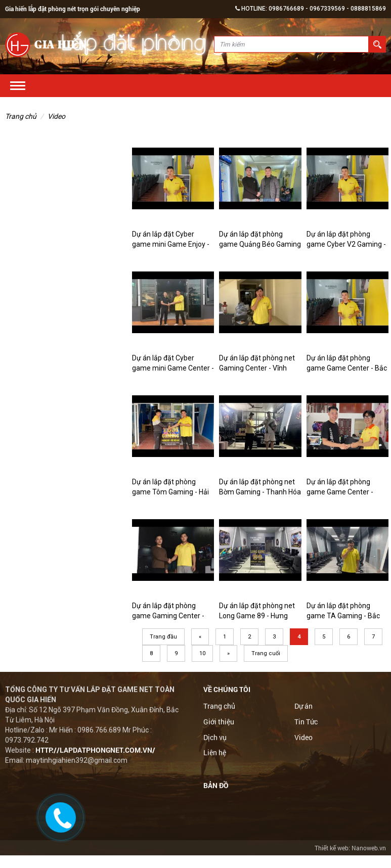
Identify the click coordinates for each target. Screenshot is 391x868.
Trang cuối (266, 653)
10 (202, 653)
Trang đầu (163, 637)
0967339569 (327, 9)
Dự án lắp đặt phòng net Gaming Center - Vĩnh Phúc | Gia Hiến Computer (259, 368)
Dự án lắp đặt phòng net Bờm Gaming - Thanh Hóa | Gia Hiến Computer (260, 492)
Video (56, 116)
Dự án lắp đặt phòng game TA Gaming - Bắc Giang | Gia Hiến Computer (347, 616)
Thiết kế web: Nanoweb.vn (350, 848)
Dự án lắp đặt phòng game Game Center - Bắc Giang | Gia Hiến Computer (347, 368)
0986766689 (286, 9)
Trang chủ (21, 116)
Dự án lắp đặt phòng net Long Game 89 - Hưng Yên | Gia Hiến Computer (257, 616)
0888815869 (368, 9)
